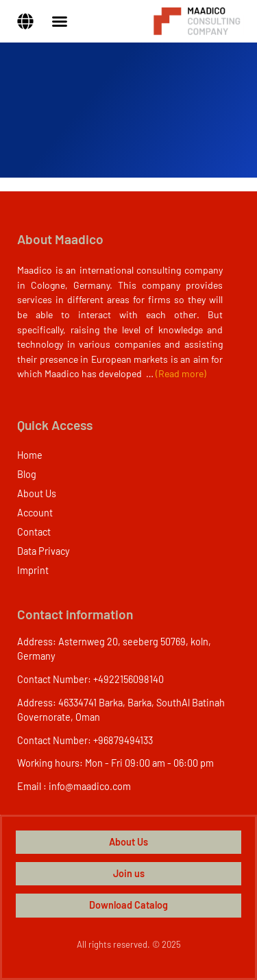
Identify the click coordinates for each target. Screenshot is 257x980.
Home (30, 455)
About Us (37, 493)
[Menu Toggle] (60, 21)
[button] (25, 21)
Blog (27, 474)
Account (35, 513)
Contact (34, 532)
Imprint (33, 570)
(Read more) (181, 373)
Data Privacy (44, 551)
